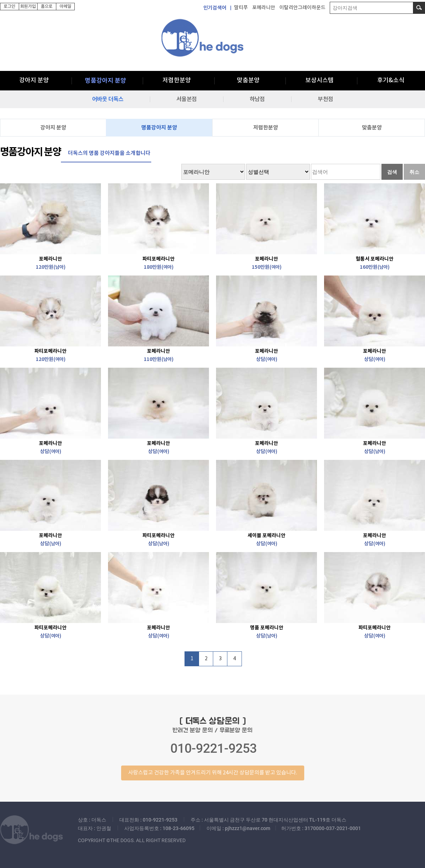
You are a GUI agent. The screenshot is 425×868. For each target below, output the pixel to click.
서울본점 (186, 99)
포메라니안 (264, 8)
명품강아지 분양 (106, 81)
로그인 (9, 7)
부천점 (325, 99)
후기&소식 (391, 80)
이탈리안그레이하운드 (302, 8)
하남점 (257, 99)
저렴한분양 (177, 80)
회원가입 (28, 7)
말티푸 (241, 8)
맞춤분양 (248, 80)
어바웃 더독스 (108, 99)
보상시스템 (319, 80)
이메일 (65, 7)
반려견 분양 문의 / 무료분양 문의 (212, 748)
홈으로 (47, 7)
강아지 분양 (34, 80)
